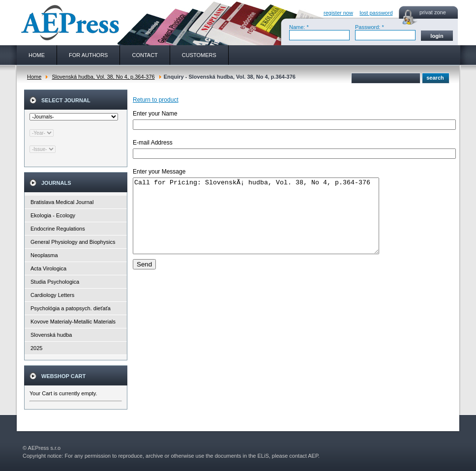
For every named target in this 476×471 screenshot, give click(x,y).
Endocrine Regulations (58, 229)
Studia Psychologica (55, 282)
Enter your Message (159, 172)
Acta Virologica (48, 268)
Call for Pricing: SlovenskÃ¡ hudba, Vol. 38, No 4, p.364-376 (271, 223)
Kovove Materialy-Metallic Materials (73, 322)
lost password (376, 13)
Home (34, 77)
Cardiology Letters (52, 295)
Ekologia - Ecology (53, 215)
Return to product (156, 100)
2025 (36, 348)
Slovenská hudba (51, 335)
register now (338, 13)
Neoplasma (44, 255)
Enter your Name (155, 114)
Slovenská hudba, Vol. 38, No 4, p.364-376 (103, 77)
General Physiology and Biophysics (73, 242)
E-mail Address (153, 143)
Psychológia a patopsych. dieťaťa (71, 308)
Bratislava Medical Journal (62, 202)
